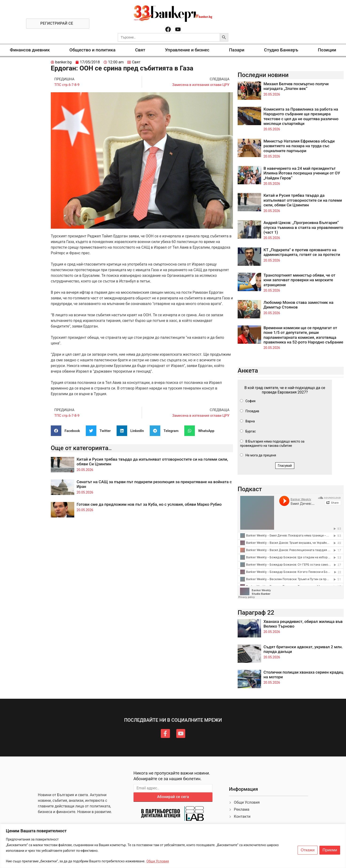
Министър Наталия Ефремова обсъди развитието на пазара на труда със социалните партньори (299, 146)
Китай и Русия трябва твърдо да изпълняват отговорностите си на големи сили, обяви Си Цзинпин (303, 200)
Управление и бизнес (187, 50)
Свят (140, 50)
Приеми (330, 850)
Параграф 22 (256, 613)
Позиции (327, 50)
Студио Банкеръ (281, 50)
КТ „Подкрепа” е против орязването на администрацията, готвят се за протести (302, 252)
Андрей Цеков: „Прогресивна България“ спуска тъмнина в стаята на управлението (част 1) (303, 227)
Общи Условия (158, 861)
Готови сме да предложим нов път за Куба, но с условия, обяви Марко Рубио (149, 504)
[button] (67, 431)
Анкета (248, 370)
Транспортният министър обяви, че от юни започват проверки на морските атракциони (299, 280)
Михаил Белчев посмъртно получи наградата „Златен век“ (296, 86)
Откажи (308, 850)
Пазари (237, 50)
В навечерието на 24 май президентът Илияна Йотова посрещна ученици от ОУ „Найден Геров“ (302, 173)
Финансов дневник (30, 50)
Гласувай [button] (285, 466)
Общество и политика (92, 50)
